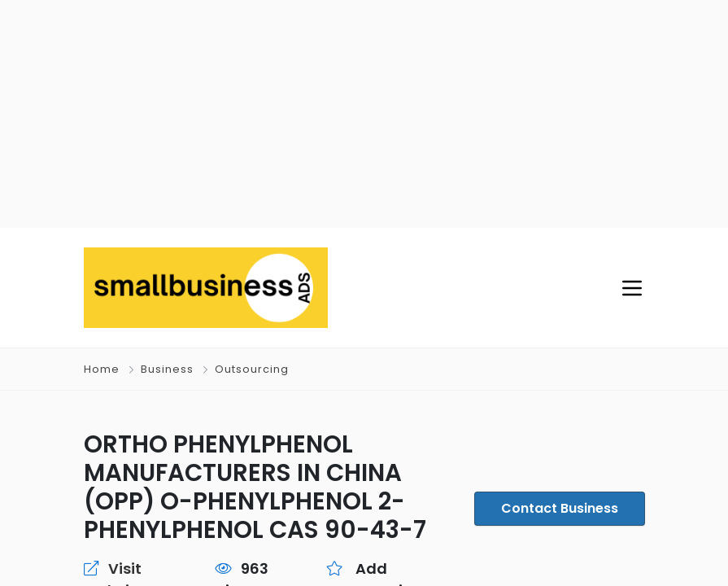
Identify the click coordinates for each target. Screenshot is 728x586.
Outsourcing (252, 369)
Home (102, 369)
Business (167, 369)
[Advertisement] (364, 114)
